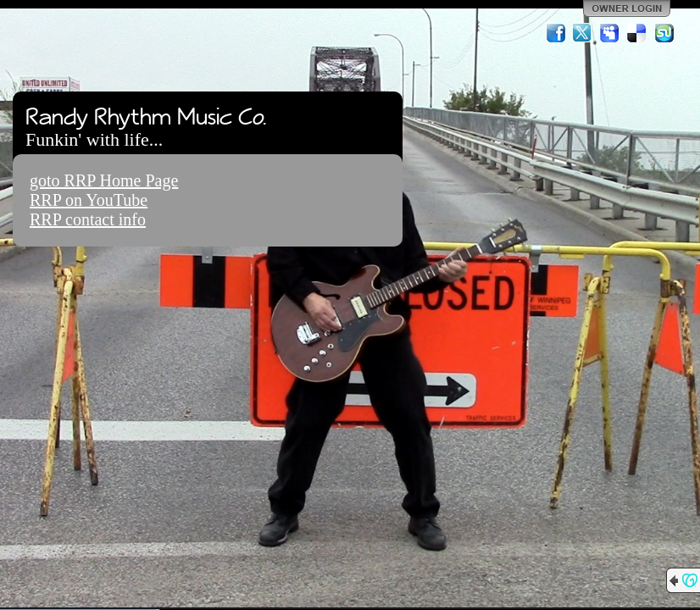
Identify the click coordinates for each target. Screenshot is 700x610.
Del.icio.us (637, 33)
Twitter (583, 33)
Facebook (556, 33)
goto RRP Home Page (104, 180)
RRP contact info (88, 219)
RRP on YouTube (89, 200)
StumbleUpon (664, 33)
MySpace (610, 33)
